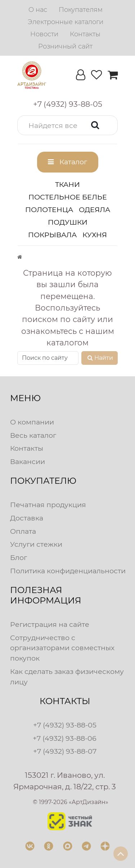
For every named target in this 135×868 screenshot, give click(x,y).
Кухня (95, 235)
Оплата (23, 531)
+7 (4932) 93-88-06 (65, 738)
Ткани (67, 184)
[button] (67, 125)
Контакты (27, 448)
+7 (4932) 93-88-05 (65, 725)
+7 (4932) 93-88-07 (65, 751)
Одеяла (94, 210)
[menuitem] (38, 10)
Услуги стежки (36, 544)
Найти (100, 358)
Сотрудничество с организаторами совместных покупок (62, 648)
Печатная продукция (48, 505)
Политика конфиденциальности (68, 571)
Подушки (68, 222)
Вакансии (28, 461)
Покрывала (52, 235)
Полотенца (49, 210)
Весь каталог (33, 435)
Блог (19, 557)
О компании (32, 422)
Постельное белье (68, 197)
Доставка (27, 518)
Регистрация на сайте (50, 624)
